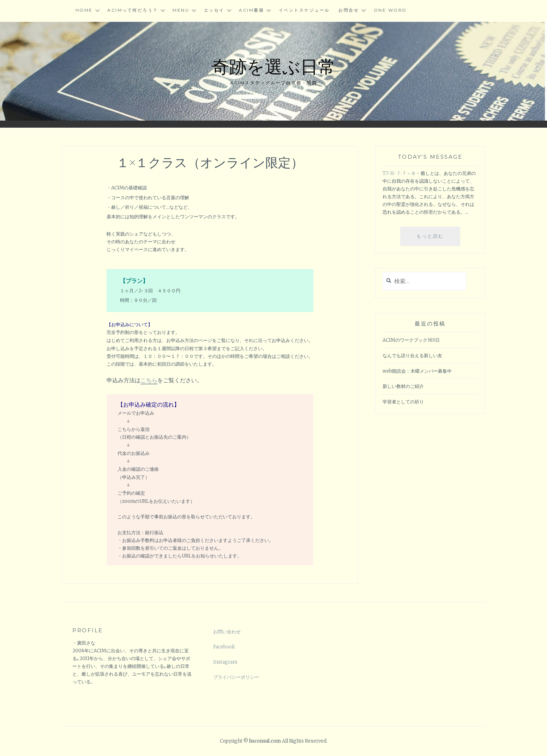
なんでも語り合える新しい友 (412, 356)
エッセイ (214, 10)
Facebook (224, 647)
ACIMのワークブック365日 (411, 340)
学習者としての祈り (403, 402)
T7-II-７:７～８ (399, 173)
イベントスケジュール (304, 10)
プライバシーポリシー (236, 677)
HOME (84, 10)
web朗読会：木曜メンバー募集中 (417, 371)
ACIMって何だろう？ (133, 10)
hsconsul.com (266, 741)
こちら (149, 380)
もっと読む (434, 239)
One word (390, 10)
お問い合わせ (227, 632)
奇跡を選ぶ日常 (273, 66)
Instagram (225, 662)
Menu (181, 10)
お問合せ (349, 10)
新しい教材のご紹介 (403, 386)
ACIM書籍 (251, 10)
